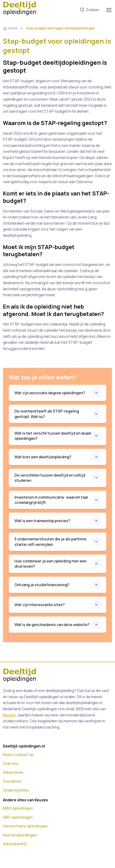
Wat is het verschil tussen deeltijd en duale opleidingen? (53, 436)
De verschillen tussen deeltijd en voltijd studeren (50, 478)
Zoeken (90, 10)
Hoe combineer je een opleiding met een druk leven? (50, 564)
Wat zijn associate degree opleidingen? (50, 393)
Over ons (11, 763)
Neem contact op (18, 755)
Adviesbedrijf (15, 844)
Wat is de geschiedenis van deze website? (52, 625)
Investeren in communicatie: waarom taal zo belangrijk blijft (51, 500)
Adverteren (13, 772)
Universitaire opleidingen (25, 826)
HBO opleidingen (18, 817)
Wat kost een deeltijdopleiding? (43, 457)
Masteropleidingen (20, 835)
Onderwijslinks (16, 790)
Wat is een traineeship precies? (42, 521)
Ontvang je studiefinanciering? (42, 585)
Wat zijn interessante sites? (40, 605)
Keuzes (9, 715)
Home (10, 28)
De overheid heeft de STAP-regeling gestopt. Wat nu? (47, 414)
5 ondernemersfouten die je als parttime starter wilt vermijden (50, 542)
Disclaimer (12, 781)
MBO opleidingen (18, 808)
